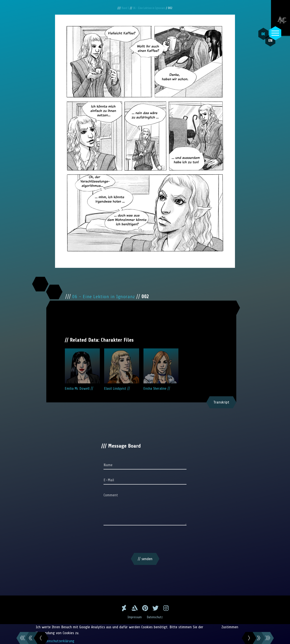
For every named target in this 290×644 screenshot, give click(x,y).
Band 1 (124, 8)
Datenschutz (155, 617)
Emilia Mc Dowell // (82, 370)
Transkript (221, 402)
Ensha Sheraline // (161, 370)
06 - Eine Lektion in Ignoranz (150, 8)
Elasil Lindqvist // (122, 370)
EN (267, 44)
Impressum (134, 617)
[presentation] (145, 540)
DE (262, 34)
